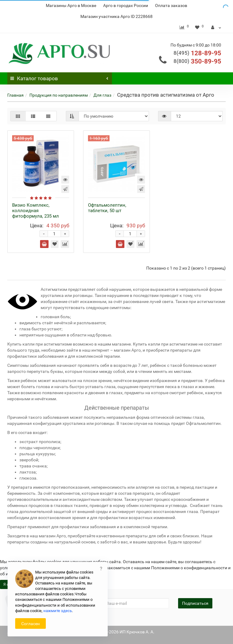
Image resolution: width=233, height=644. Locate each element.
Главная (15, 95)
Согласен (30, 624)
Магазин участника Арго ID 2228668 (116, 16)
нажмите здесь (58, 611)
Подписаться (195, 603)
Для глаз (102, 95)
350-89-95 (197, 61)
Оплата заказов (171, 5)
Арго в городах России (126, 5)
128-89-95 (197, 53)
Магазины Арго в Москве (71, 5)
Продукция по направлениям (59, 95)
